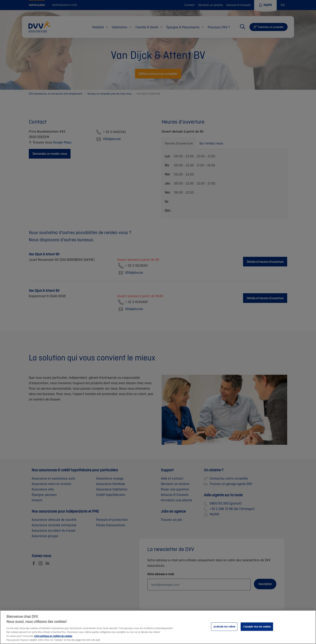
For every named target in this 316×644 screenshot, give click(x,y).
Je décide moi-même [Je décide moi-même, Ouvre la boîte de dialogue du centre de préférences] (224, 630)
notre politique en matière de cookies (53, 640)
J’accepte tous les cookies (257, 630)
